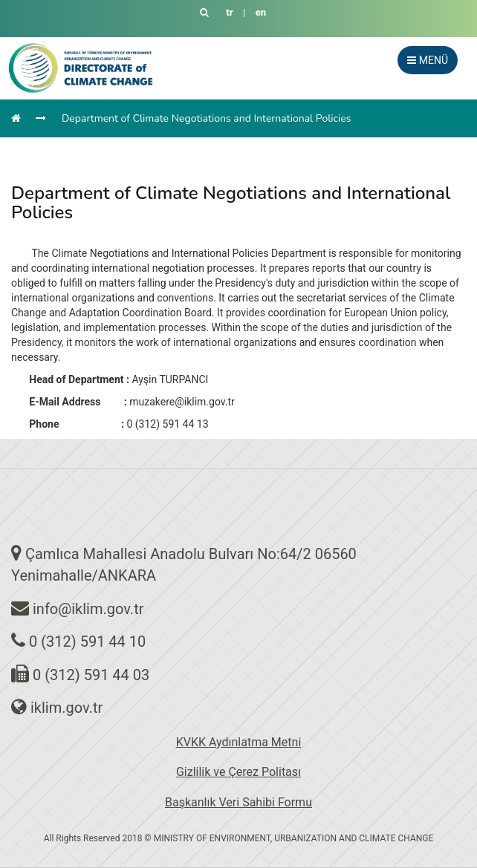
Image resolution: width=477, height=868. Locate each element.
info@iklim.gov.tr (88, 609)
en (261, 12)
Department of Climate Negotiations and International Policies (207, 118)
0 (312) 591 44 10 (87, 642)
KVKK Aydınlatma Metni (239, 742)
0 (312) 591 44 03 (91, 675)
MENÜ (428, 60)
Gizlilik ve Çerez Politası (238, 772)
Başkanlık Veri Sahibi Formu (238, 802)
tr (229, 12)
